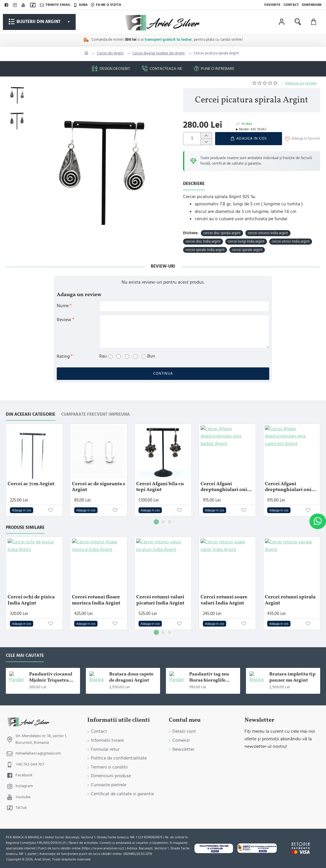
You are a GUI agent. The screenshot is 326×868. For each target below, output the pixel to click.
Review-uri (163, 266)
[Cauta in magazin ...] (298, 22)
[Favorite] (272, 5)
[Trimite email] (55, 5)
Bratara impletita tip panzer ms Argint (292, 677)
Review (64, 320)
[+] (206, 136)
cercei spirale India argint (205, 250)
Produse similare (25, 528)
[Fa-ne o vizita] (106, 5)
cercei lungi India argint (246, 241)
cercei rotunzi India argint (268, 233)
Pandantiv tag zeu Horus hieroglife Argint (209, 678)
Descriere (194, 184)
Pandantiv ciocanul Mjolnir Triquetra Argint (51, 678)
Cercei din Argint (110, 53)
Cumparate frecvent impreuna (95, 415)
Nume (63, 306)
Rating (63, 356)
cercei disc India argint (203, 241)
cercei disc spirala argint (222, 233)
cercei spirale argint (247, 250)
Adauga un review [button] (301, 83)
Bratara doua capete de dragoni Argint (131, 677)
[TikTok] (33, 5)
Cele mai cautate (25, 656)
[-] (206, 142)
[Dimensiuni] (312, 5)
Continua (163, 373)
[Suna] (80, 5)
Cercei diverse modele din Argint (159, 53)
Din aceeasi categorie (31, 415)
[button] (249, 139)
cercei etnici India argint (291, 241)
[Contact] (291, 5)
